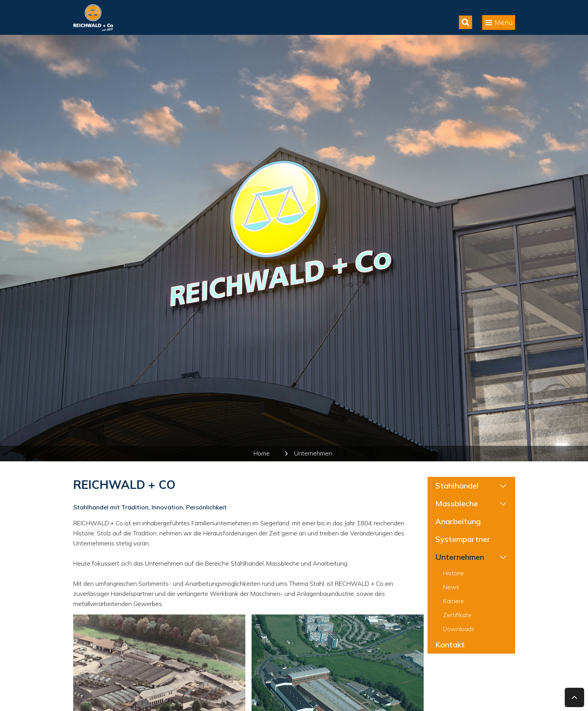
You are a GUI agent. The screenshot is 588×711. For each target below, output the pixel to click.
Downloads (459, 629)
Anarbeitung (458, 521)
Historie (454, 573)
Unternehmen (313, 453)
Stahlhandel (457, 486)
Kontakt (450, 645)
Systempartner (463, 539)
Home (262, 453)
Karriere (454, 601)
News (451, 587)
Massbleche (457, 503)
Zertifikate (457, 615)
